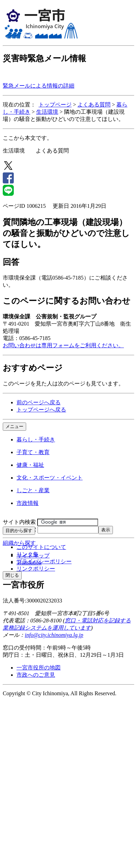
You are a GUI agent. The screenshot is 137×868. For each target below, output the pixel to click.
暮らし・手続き (36, 439)
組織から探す (19, 543)
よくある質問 (94, 105)
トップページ (55, 105)
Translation (29, 562)
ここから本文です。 (28, 138)
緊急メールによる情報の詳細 (39, 86)
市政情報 (28, 503)
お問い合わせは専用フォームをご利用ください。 (63, 345)
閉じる (12, 575)
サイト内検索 (19, 522)
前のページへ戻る (39, 402)
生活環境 (47, 112)
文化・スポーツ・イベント (50, 478)
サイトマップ (33, 556)
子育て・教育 (33, 452)
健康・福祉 (30, 465)
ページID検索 (19, 529)
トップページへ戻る (41, 410)
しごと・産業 (33, 490)
